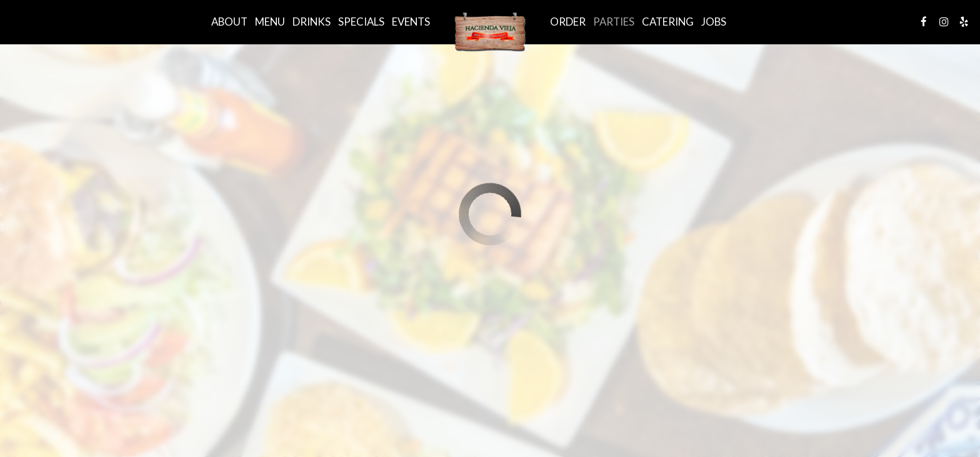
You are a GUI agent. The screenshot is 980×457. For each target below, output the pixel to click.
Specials (361, 22)
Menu (270, 22)
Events (411, 22)
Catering (668, 22)
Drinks (312, 22)
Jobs (714, 22)
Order (568, 22)
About (229, 22)
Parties (614, 22)
